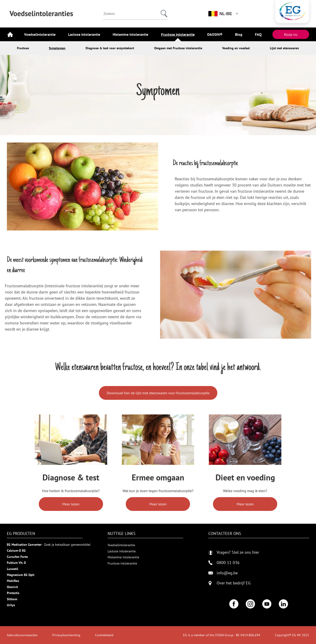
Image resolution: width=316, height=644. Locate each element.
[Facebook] (234, 604)
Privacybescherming (66, 635)
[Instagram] (250, 604)
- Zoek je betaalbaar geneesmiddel (49, 545)
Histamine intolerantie (130, 34)
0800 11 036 (224, 563)
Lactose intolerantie (84, 34)
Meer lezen (71, 504)
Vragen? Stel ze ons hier (234, 552)
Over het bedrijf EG (234, 583)
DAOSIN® (215, 34)
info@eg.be (223, 573)
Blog (239, 34)
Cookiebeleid (104, 635)
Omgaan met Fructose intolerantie (178, 48)
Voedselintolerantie (40, 34)
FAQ (258, 34)
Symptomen (57, 48)
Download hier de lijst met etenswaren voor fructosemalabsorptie (158, 393)
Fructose (23, 48)
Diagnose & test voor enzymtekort (110, 48)
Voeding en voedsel (236, 48)
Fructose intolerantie (178, 34)
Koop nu (291, 34)
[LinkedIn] (283, 604)
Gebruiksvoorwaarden (22, 635)
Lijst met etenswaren (284, 48)
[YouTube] (267, 604)
